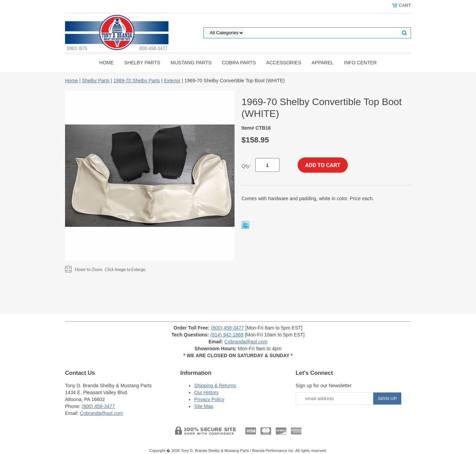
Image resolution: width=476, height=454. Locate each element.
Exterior (172, 81)
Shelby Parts (142, 63)
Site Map (204, 406)
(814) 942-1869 (227, 335)
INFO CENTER (360, 63)
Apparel (323, 63)
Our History (206, 392)
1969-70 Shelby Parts (137, 81)
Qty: (246, 166)
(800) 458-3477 (228, 328)
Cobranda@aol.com (246, 342)
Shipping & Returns (215, 386)
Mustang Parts (191, 63)
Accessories (284, 63)
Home (107, 63)
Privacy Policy (209, 399)
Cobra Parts (239, 63)
